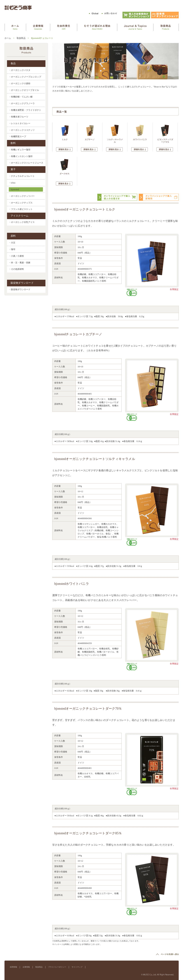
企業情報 (26, 967)
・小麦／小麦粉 (16, 256)
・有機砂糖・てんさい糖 (21, 97)
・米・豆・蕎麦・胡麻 (20, 263)
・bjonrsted (14, 189)
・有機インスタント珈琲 (21, 156)
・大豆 (12, 243)
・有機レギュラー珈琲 (20, 150)
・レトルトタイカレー (20, 123)
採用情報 (13, 967)
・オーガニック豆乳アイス (22, 222)
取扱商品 (21, 38)
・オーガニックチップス (21, 203)
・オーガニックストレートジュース (26, 163)
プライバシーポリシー (57, 967)
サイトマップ (77, 967)
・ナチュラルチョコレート (22, 176)
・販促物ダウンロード (20, 290)
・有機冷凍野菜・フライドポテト (25, 110)
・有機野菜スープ (17, 137)
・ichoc (12, 183)
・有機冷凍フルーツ (18, 117)
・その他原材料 (16, 269)
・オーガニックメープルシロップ (25, 77)
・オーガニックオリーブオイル (24, 90)
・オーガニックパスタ (20, 70)
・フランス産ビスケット (21, 209)
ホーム (8, 38)
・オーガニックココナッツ (22, 130)
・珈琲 (12, 249)
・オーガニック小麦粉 (20, 83)
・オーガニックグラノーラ (22, 103)
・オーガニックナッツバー (22, 196)
